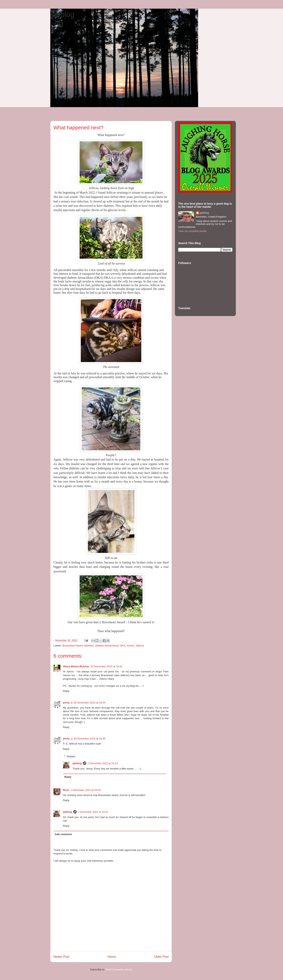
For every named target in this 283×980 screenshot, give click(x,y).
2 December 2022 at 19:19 (103, 763)
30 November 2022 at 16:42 (106, 666)
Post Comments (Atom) (119, 969)
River (66, 790)
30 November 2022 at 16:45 (90, 739)
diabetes (89, 646)
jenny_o (68, 703)
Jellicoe (140, 646)
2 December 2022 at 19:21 (93, 812)
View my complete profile (192, 231)
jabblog (62, 15)
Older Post (161, 957)
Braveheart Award (73, 646)
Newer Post (61, 957)
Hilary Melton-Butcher (76, 666)
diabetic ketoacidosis (107, 646)
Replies (71, 756)
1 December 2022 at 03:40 (86, 790)
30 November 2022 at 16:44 (90, 703)
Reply (66, 691)
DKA (123, 646)
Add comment (63, 834)
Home (112, 957)
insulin (130, 646)
